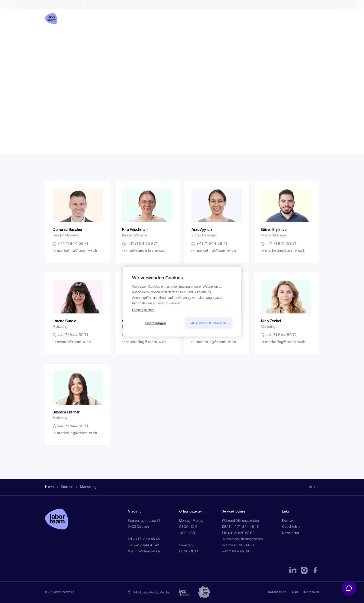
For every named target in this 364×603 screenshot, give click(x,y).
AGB (295, 592)
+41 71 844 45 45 (146, 539)
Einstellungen (155, 323)
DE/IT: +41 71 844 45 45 (240, 527)
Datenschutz (277, 592)
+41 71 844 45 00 (236, 551)
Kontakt (67, 36)
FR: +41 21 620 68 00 (238, 533)
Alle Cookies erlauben (209, 323)
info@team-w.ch (147, 551)
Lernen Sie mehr (143, 310)
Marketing (90, 36)
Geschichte (291, 527)
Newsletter (291, 533)
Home (50, 36)
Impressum (311, 592)
